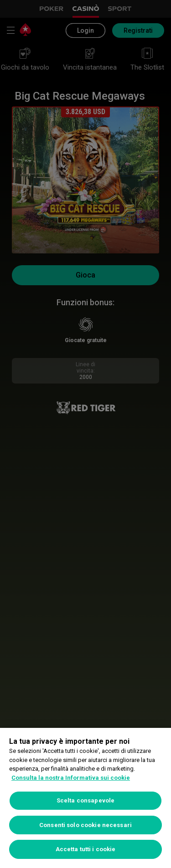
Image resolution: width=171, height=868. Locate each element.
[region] (85, 798)
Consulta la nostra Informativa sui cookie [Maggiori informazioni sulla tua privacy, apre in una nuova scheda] (71, 778)
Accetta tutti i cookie (86, 849)
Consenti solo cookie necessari (85, 825)
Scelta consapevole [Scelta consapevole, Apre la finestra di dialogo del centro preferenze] (85, 800)
